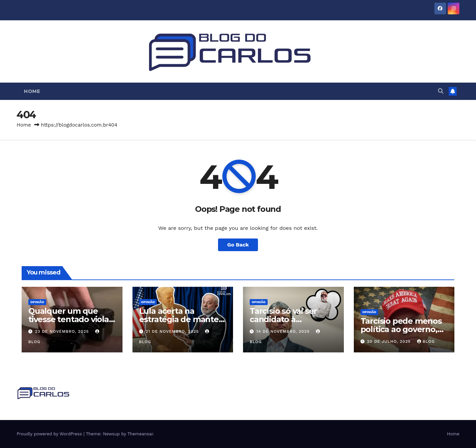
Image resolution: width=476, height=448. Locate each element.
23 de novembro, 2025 (63, 331)
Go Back (238, 245)
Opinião (37, 302)
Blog (426, 341)
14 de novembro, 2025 (284, 331)
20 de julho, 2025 (389, 341)
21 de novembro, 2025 (173, 331)
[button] (441, 91)
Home (32, 91)
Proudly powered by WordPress (50, 434)
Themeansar (140, 434)
